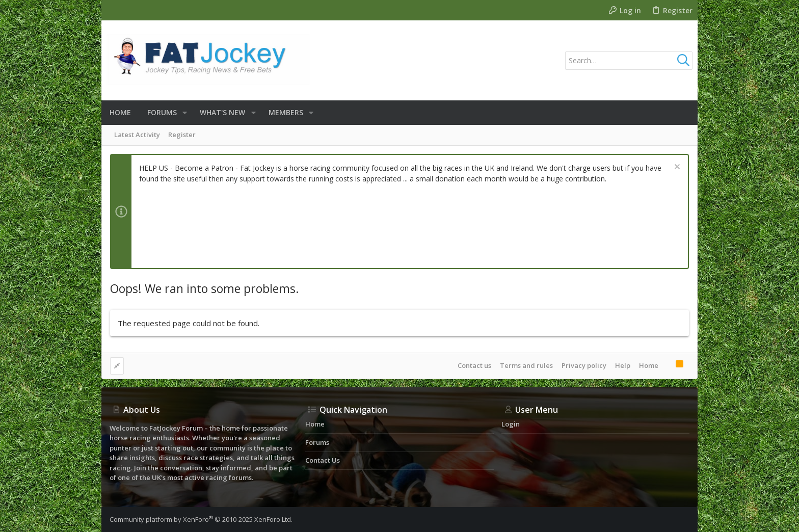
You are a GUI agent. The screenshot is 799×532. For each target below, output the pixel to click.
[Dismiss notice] (676, 168)
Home (649, 365)
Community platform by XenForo (201, 519)
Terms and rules (526, 365)
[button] (185, 113)
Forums (317, 442)
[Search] (629, 61)
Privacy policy (584, 365)
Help (623, 365)
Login (511, 424)
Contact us (474, 365)
